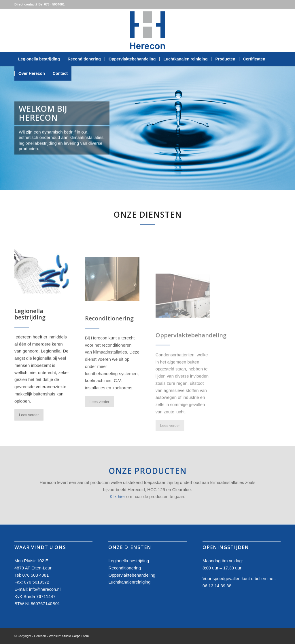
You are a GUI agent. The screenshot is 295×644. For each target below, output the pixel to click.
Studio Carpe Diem (75, 636)
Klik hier (117, 496)
